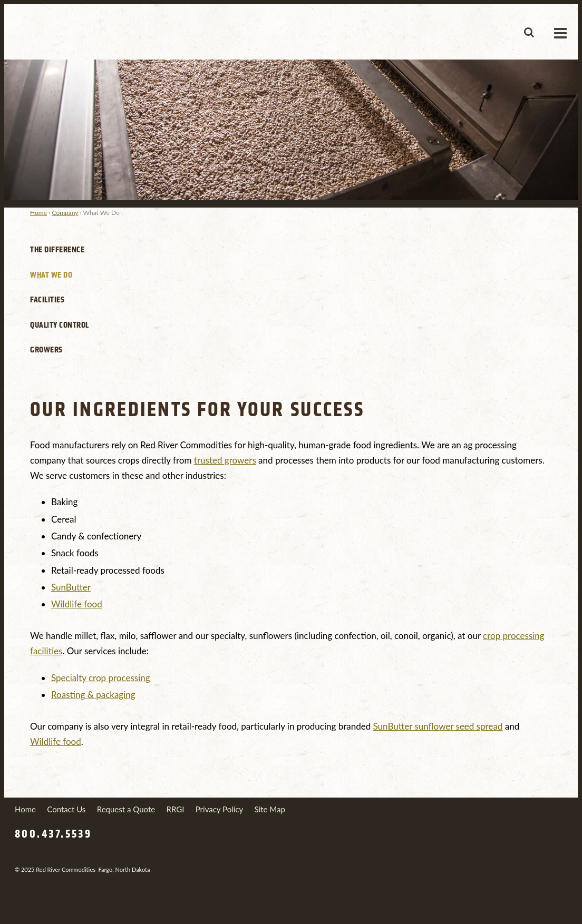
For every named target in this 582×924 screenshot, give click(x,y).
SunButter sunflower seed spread (438, 726)
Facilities (47, 300)
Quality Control (60, 325)
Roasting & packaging (93, 695)
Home (38, 213)
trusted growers (225, 460)
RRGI (176, 809)
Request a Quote (126, 809)
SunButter (71, 587)
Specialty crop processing (101, 678)
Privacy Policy (219, 809)
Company (65, 213)
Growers (46, 350)
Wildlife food (77, 604)
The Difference (57, 250)
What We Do (51, 275)
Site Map (270, 809)
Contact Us (66, 809)
